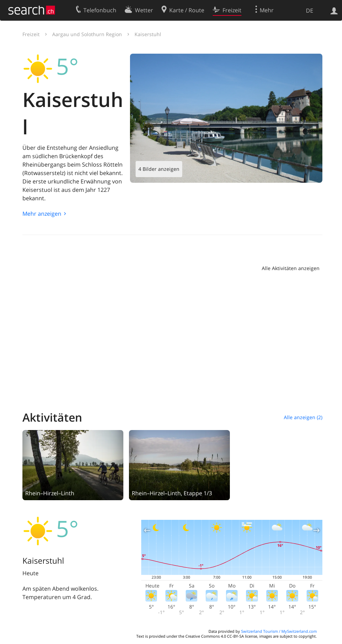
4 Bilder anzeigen (159, 169)
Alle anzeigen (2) (303, 417)
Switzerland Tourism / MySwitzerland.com (279, 631)
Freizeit (31, 34)
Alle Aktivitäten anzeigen (291, 268)
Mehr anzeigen (42, 214)
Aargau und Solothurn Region (87, 34)
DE (310, 11)
